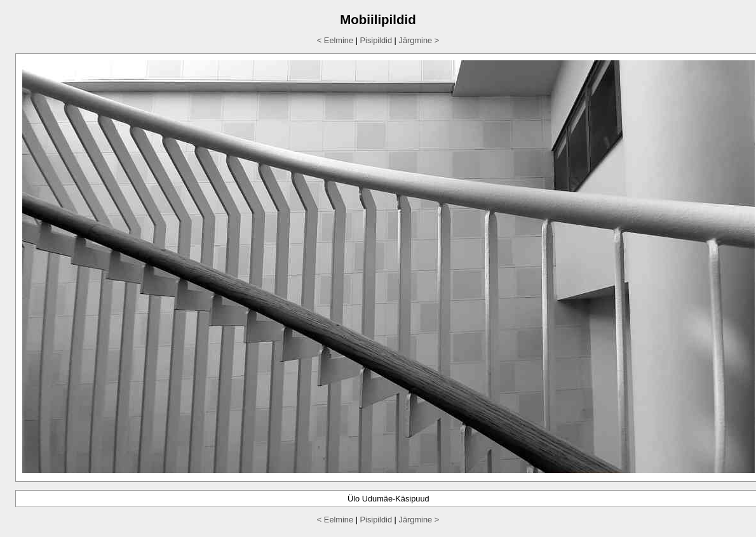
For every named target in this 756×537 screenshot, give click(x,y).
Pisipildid (376, 40)
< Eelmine (335, 40)
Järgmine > (419, 40)
